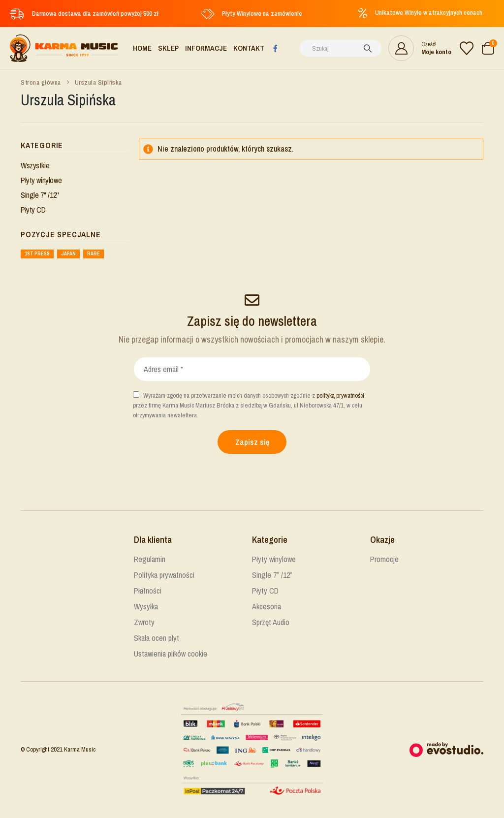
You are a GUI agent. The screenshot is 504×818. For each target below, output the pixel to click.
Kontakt (249, 48)
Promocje (384, 559)
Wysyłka (146, 606)
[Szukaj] (368, 48)
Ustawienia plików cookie (171, 654)
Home (142, 48)
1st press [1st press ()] (37, 254)
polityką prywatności (340, 395)
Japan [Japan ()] (68, 254)
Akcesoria (267, 606)
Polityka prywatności (164, 575)
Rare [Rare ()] (94, 254)
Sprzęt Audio (271, 622)
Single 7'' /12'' (40, 195)
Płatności (148, 591)
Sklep (168, 48)
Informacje (206, 48)
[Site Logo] (64, 48)
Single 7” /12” (272, 575)
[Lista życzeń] (467, 48)
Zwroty (144, 622)
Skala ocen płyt (157, 638)
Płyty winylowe (41, 180)
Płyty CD (33, 210)
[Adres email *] (252, 369)
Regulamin (150, 559)
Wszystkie (35, 165)
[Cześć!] (420, 48)
